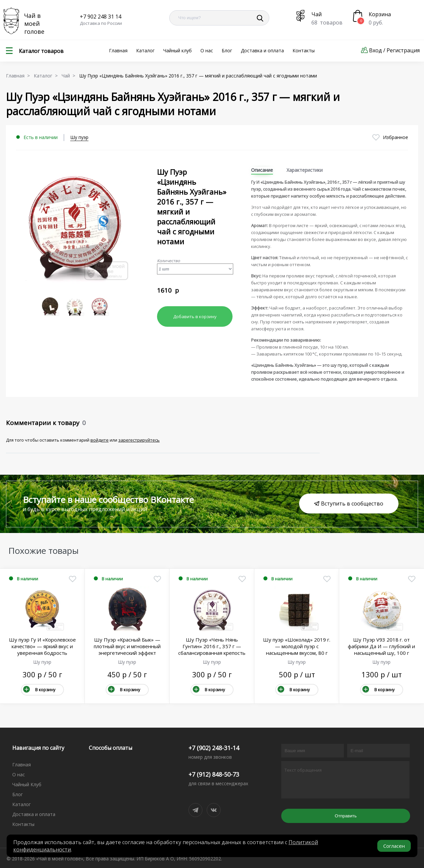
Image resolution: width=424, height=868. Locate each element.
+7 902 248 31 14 (101, 17)
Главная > (19, 76)
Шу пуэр (79, 137)
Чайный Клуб (27, 784)
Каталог (145, 50)
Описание (262, 170)
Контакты (304, 50)
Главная (118, 50)
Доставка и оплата (262, 50)
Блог (227, 50)
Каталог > (47, 76)
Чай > (70, 76)
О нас (207, 50)
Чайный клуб (178, 50)
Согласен (394, 846)
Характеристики (305, 170)
